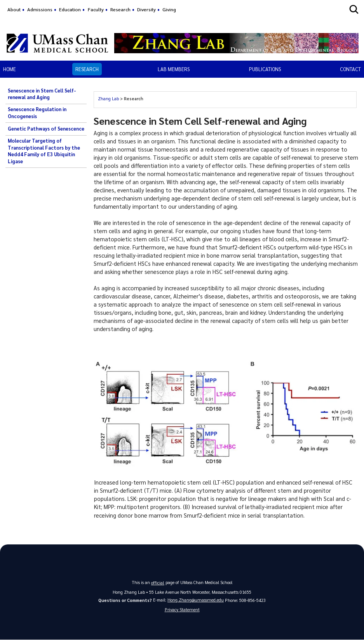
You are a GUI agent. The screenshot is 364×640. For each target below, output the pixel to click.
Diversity (146, 9)
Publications (265, 69)
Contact (350, 69)
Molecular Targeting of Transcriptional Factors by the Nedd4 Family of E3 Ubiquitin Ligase (44, 151)
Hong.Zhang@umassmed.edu (196, 599)
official (158, 582)
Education (70, 9)
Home (10, 69)
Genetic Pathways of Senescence (46, 129)
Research (120, 9)
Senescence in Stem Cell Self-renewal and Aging (42, 94)
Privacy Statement (182, 609)
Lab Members (174, 69)
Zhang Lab (108, 99)
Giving (169, 9)
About (14, 9)
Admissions (40, 9)
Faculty (96, 9)
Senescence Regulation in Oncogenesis (37, 113)
